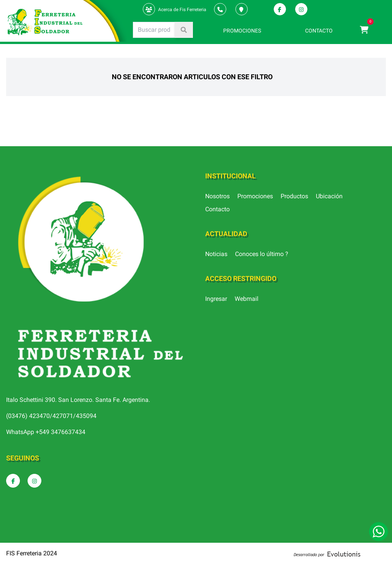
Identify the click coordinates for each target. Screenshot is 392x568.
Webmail (247, 299)
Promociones (255, 196)
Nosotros (217, 196)
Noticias (216, 254)
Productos (294, 196)
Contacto (217, 209)
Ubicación (329, 196)
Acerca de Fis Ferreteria (182, 10)
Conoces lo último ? (262, 254)
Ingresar (216, 299)
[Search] (154, 30)
